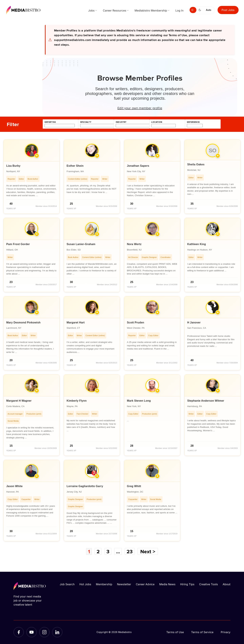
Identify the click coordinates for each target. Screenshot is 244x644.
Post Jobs (228, 10)
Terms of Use (175, 632)
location (157, 122)
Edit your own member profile (140, 108)
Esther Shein (75, 166)
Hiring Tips (187, 584)
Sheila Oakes (196, 164)
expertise (50, 122)
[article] (32, 177)
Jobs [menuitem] (91, 10)
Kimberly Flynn (77, 401)
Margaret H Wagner (19, 401)
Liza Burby (13, 166)
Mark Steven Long (139, 401)
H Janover (194, 323)
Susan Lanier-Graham (81, 244)
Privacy (226, 632)
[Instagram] (44, 632)
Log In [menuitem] (179, 10)
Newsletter (124, 584)
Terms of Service (202, 632)
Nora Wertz (134, 244)
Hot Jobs (85, 584)
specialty (86, 122)
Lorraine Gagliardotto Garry (85, 486)
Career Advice (145, 584)
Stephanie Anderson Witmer (206, 401)
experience (193, 122)
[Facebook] (19, 632)
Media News (167, 584)
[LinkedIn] (57, 632)
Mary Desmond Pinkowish (23, 323)
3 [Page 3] (108, 551)
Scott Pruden (136, 323)
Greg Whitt (134, 486)
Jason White (14, 486)
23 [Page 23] (130, 551)
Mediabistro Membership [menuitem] (151, 10)
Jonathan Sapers (138, 166)
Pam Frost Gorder (18, 244)
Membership (104, 584)
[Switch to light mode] (193, 10)
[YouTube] (32, 632)
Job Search (67, 584)
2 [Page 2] (98, 551)
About (227, 584)
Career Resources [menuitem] (115, 10)
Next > (148, 551)
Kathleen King (197, 244)
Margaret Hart (76, 323)
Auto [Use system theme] (209, 10)
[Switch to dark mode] (200, 10)
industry (121, 122)
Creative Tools (209, 584)
